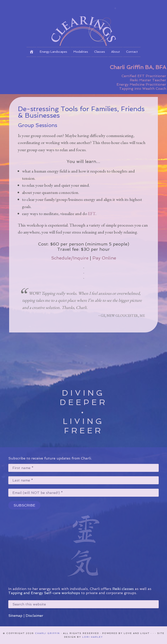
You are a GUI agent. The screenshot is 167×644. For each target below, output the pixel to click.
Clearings (83, 23)
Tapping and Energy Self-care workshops (44, 593)
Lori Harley (93, 637)
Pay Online (104, 258)
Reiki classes (123, 589)
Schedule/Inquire (70, 258)
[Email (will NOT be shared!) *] (83, 493)
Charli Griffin (47, 633)
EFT (92, 214)
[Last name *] (83, 480)
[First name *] (83, 468)
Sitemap (15, 616)
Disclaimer (34, 616)
